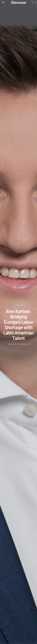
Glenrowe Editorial (23, 344)
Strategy (18, 305)
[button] (36, 2)
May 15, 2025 (12, 344)
